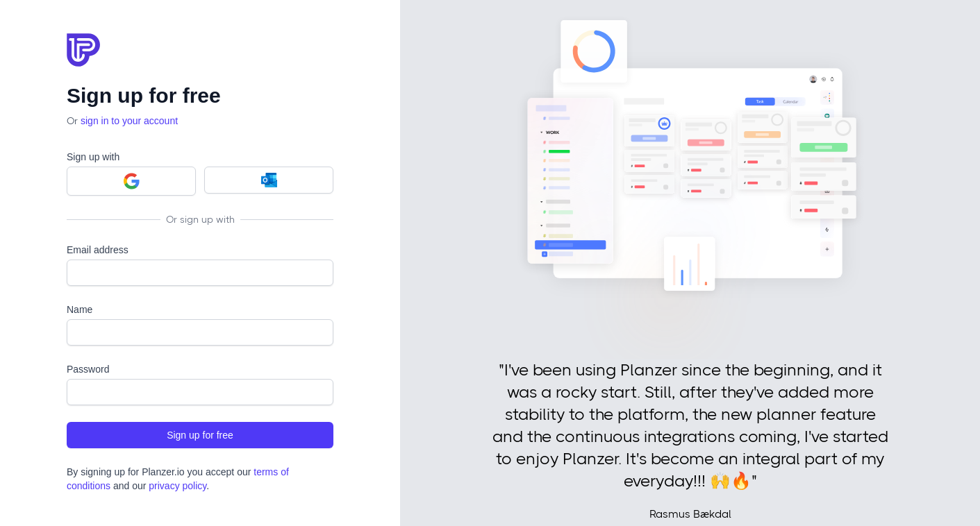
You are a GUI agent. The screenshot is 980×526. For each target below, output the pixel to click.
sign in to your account (129, 121)
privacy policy (177, 486)
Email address (98, 250)
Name (80, 309)
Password (88, 369)
